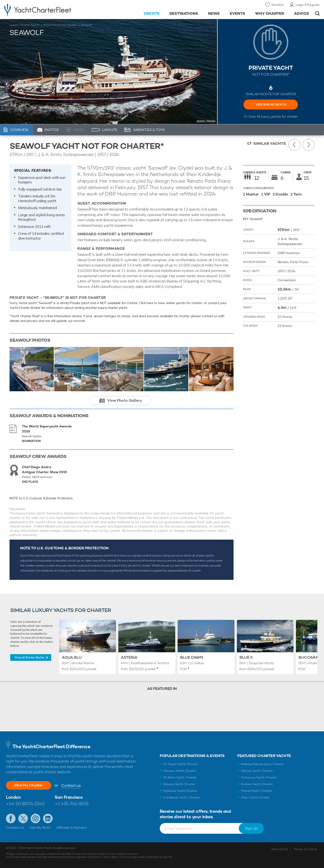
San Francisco (69, 797)
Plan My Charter (29, 785)
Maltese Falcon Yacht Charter (262, 764)
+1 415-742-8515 (72, 804)
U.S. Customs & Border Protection (48, 498)
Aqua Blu (72, 657)
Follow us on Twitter (23, 818)
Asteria (129, 657)
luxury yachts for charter (279, 116)
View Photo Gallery (125, 400)
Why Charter (270, 13)
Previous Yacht (294, 145)
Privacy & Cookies (306, 849)
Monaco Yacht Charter (180, 771)
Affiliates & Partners (71, 828)
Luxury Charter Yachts (25, 25)
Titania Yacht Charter (256, 791)
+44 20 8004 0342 (25, 804)
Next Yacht (309, 145)
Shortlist (277, 5)
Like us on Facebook (11, 818)
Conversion (287, 280)
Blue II (246, 657)
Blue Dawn (192, 657)
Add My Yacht (40, 828)
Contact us (71, 785)
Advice (302, 13)
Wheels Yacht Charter (257, 771)
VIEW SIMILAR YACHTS (271, 105)
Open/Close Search (317, 13)
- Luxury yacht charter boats (50, 10)
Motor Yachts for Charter (60, 25)
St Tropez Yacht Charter (181, 764)
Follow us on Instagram (35, 818)
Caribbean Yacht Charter (182, 797)
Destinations (184, 13)
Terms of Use (279, 849)
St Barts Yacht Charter (180, 777)
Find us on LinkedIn (48, 818)
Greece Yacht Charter (179, 784)
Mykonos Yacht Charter (180, 791)
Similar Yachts (270, 143)
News (214, 13)
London (13, 797)
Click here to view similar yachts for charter (171, 303)
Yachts (152, 13)
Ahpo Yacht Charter (255, 797)
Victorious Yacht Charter (259, 777)
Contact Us (15, 828)
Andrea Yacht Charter (257, 784)
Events (237, 13)
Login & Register (308, 5)
